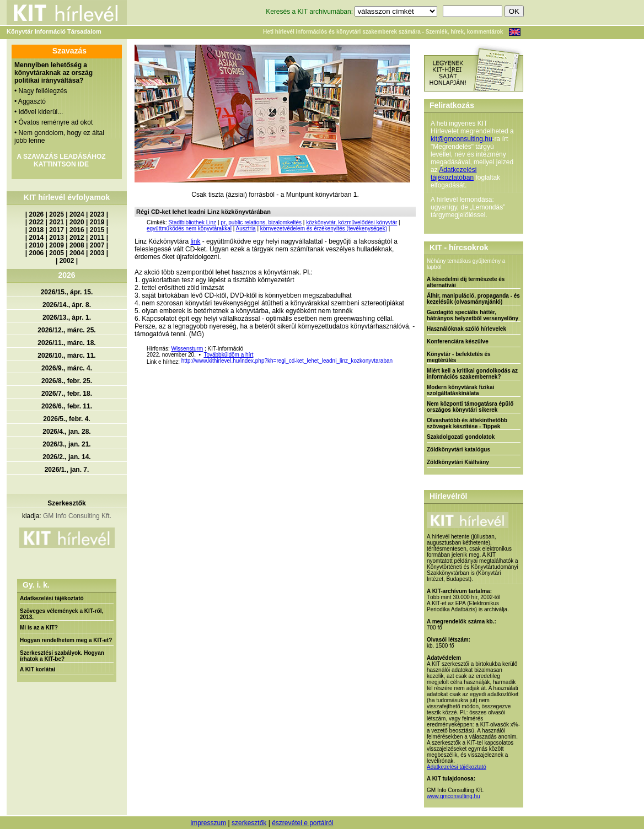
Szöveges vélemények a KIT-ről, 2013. (61, 614)
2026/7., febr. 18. (67, 394)
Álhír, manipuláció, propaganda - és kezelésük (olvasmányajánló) (473, 299)
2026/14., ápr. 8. (67, 305)
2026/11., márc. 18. (66, 343)
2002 (67, 261)
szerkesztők (249, 823)
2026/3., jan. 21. (66, 444)
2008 (77, 245)
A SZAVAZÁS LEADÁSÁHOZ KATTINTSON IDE (61, 160)
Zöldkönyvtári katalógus (458, 450)
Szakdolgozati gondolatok (461, 437)
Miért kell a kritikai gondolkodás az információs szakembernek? (472, 374)
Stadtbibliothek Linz (192, 222)
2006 (37, 253)
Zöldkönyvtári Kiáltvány (458, 462)
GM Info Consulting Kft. (77, 516)
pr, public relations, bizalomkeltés (261, 222)
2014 (37, 238)
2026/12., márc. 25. (66, 330)
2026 (37, 214)
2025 (57, 214)
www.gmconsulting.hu (454, 796)
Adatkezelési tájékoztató (52, 598)
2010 (37, 245)
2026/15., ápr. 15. (67, 292)
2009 (57, 245)
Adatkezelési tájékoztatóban (454, 174)
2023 (97, 214)
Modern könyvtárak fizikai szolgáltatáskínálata (460, 390)
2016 (77, 230)
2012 (77, 238)
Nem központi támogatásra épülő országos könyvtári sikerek (470, 407)
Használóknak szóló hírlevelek (466, 329)
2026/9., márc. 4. (67, 368)
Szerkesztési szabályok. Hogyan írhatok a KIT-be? (62, 656)
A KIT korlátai (37, 669)
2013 (57, 238)
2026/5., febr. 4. (66, 419)
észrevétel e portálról (302, 823)
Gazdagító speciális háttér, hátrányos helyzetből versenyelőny (473, 315)
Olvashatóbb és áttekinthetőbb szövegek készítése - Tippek (467, 423)
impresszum (208, 823)
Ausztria (246, 228)
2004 (77, 253)
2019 (97, 222)
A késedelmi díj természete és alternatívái (466, 282)
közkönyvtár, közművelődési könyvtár (351, 222)
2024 (77, 214)
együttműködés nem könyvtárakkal (189, 228)
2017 (57, 230)
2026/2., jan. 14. (66, 457)
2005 (57, 253)
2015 (97, 230)
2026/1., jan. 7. (67, 470)
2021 (57, 222)
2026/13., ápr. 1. (67, 317)
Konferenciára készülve (458, 341)
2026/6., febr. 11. (67, 406)
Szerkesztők (66, 503)
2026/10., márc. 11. (66, 356)
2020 (77, 222)
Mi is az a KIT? (39, 628)
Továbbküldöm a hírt (228, 355)
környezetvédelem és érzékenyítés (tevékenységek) (324, 228)
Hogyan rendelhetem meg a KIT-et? (66, 640)
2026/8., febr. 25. (67, 381)
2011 (97, 238)
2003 (97, 253)
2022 (37, 222)
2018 (37, 230)
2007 (97, 245)
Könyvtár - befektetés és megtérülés (459, 357)
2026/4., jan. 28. (66, 432)
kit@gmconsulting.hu (461, 139)
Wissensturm (187, 349)
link (195, 241)
